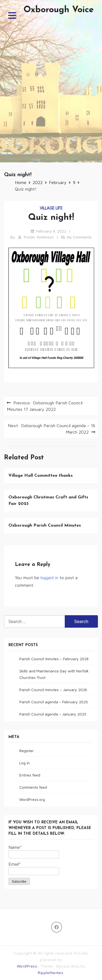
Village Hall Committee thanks (41, 476)
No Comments (79, 237)
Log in (24, 763)
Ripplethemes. (51, 973)
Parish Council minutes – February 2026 (54, 659)
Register (27, 751)
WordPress (27, 966)
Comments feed (33, 787)
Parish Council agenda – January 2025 (53, 714)
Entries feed (30, 775)
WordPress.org (32, 799)
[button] (12, 16)
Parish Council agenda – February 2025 (54, 702)
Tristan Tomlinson (38, 237)
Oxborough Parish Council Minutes (45, 526)
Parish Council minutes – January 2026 (53, 690)
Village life (51, 208)
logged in (49, 578)
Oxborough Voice (59, 10)
